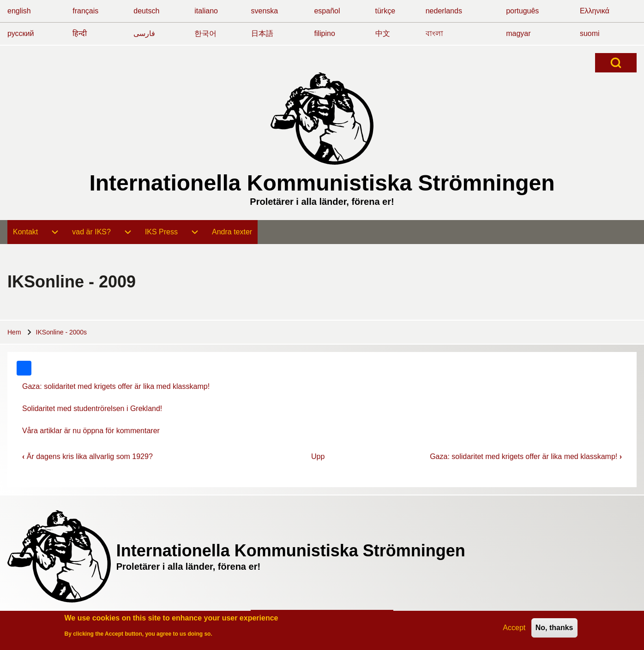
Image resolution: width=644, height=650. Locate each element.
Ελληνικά (595, 11)
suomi (590, 33)
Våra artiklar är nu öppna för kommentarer (91, 431)
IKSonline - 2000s (62, 332)
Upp (318, 456)
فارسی (144, 33)
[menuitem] (25, 232)
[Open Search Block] (616, 63)
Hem (14, 332)
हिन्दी (80, 33)
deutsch (146, 11)
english (19, 11)
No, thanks (554, 629)
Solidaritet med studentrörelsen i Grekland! (92, 408)
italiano (206, 11)
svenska (265, 11)
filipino (324, 33)
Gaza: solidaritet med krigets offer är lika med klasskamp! (116, 386)
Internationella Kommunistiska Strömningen (322, 183)
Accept (514, 629)
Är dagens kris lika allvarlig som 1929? (87, 456)
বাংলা (434, 33)
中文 (383, 33)
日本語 (262, 33)
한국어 (205, 33)
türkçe (385, 11)
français (85, 11)
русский (21, 33)
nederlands (444, 11)
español (327, 11)
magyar (518, 33)
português (522, 11)
